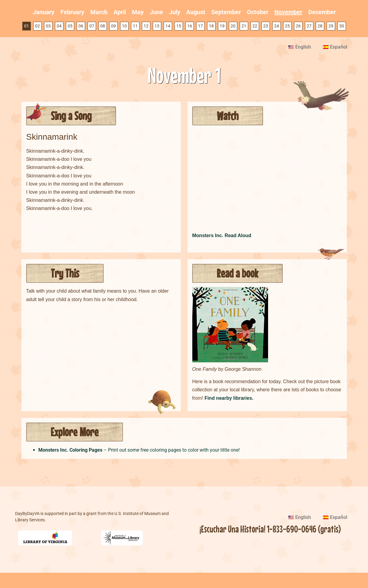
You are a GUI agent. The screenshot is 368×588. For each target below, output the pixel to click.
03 (48, 26)
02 (37, 26)
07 (92, 26)
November (288, 12)
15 (179, 26)
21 (244, 26)
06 (81, 26)
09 (114, 26)
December (322, 12)
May (138, 12)
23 (266, 26)
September (226, 12)
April (120, 12)
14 (168, 26)
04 (59, 26)
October (258, 12)
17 (200, 26)
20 (233, 26)
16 (190, 26)
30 (342, 26)
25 (287, 26)
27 (309, 26)
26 (298, 26)
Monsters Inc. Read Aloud (222, 235)
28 (320, 26)
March (99, 12)
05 (70, 26)
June (156, 12)
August (196, 12)
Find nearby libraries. (229, 398)
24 (277, 26)
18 (211, 26)
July (175, 12)
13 (157, 26)
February (72, 12)
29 (331, 26)
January (43, 12)
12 (146, 26)
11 (135, 26)
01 (27, 26)
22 (255, 26)
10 (124, 26)
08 (103, 26)
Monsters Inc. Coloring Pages (70, 450)
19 (222, 26)
